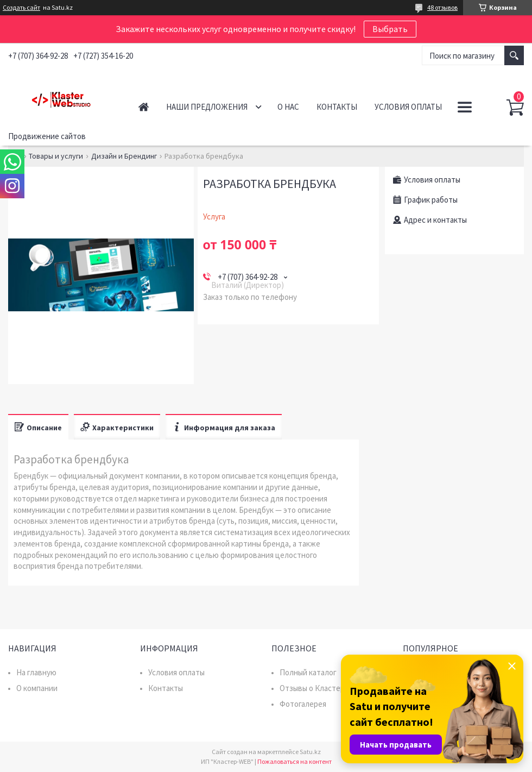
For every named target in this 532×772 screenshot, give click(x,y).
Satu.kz (310, 752)
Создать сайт (21, 8)
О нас (288, 107)
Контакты (337, 107)
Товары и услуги (56, 156)
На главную (36, 672)
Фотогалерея (303, 704)
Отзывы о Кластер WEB (321, 688)
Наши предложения (207, 107)
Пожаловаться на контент (294, 761)
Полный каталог (308, 672)
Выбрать (390, 29)
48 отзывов (442, 7)
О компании (37, 688)
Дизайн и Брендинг (124, 156)
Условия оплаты (408, 107)
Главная (144, 107)
